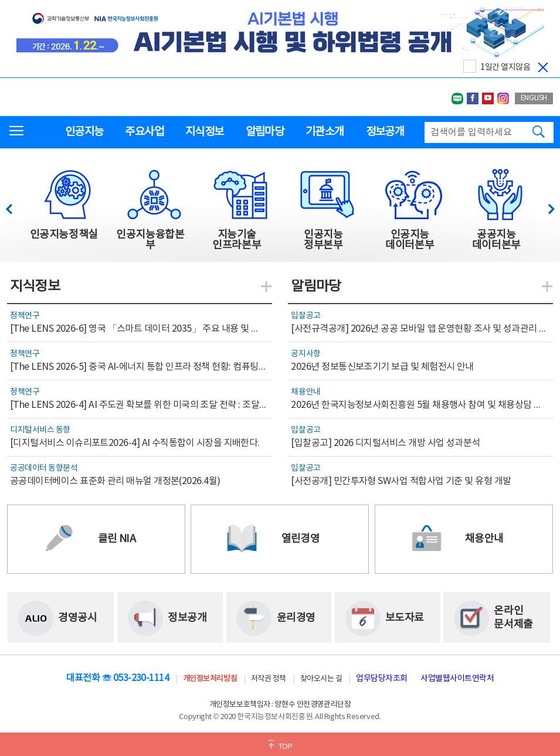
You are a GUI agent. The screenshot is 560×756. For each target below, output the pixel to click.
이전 (14, 206)
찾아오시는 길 (321, 679)
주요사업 (144, 132)
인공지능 (84, 132)
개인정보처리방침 (210, 679)
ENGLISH (534, 98)
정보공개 (385, 132)
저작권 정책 (269, 679)
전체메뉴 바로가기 (0, 0)
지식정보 (204, 132)
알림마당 (265, 132)
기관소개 (325, 132)
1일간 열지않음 (505, 67)
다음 (545, 206)
